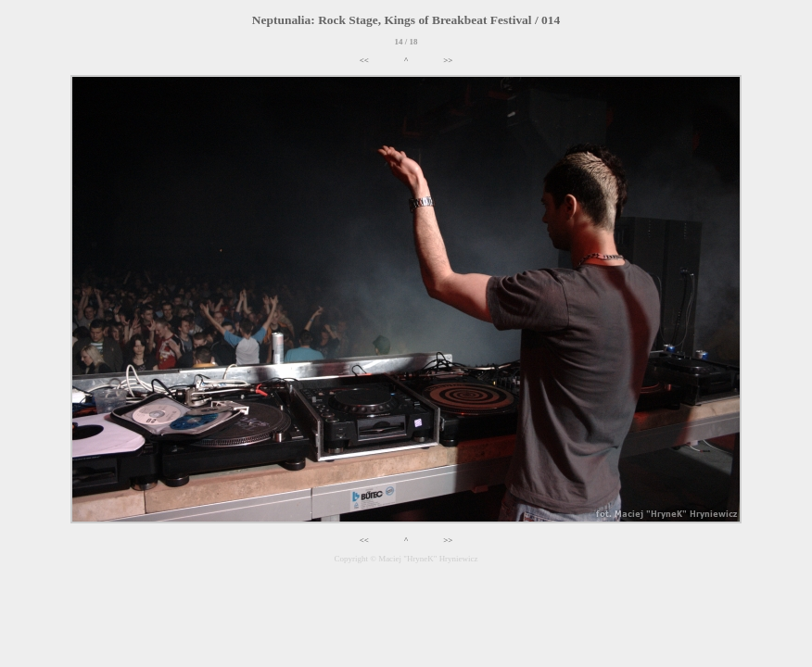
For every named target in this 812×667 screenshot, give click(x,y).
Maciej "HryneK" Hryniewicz (428, 559)
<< (364, 60)
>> (448, 60)
